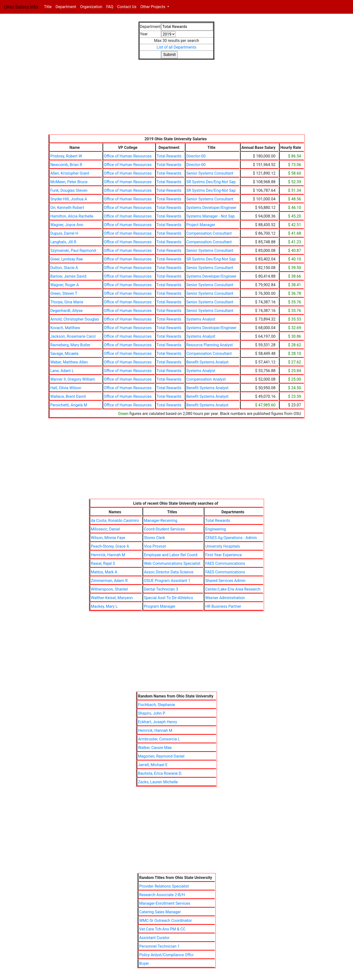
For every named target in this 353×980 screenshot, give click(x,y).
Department (66, 7)
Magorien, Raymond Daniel (161, 756)
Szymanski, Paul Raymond (73, 251)
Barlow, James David (68, 276)
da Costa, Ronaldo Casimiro (115, 521)
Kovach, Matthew (65, 328)
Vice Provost (155, 546)
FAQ (110, 7)
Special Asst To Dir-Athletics (168, 598)
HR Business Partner (223, 606)
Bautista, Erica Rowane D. (160, 773)
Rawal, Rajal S (103, 563)
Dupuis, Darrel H (64, 233)
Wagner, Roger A (65, 285)
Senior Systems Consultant (210, 173)
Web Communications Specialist (172, 563)
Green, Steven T (64, 293)
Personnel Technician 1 (159, 946)
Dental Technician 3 (161, 589)
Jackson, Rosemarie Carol (73, 336)
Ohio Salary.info (21, 7)
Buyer (144, 963)
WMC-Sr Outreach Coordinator (166, 921)
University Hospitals (222, 546)
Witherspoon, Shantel (109, 589)
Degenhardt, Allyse (66, 311)
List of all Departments (176, 47)
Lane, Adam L (62, 371)
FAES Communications (225, 563)
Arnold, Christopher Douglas (75, 319)
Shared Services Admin (225, 581)
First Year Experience (223, 555)
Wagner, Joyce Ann (67, 225)
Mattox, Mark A (104, 572)
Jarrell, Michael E (153, 765)
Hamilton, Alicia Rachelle (72, 216)
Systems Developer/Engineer (211, 208)
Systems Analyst (201, 319)
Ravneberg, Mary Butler (70, 345)
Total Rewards (169, 156)
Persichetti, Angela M (69, 405)
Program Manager (160, 606)
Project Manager (201, 225)
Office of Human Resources (128, 156)
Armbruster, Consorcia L (159, 739)
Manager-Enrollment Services (165, 903)
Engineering (215, 529)
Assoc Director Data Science (169, 572)
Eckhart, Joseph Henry (158, 722)
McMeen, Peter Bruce (69, 182)
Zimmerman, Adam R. (110, 581)
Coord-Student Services (164, 529)
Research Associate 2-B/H (162, 895)
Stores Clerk (154, 538)
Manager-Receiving (161, 521)
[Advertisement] (176, 100)
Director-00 (196, 156)
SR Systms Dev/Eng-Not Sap (211, 182)
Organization (91, 7)
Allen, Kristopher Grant (70, 173)
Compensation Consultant (209, 233)
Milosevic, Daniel (106, 529)
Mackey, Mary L (104, 606)
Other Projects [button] (153, 7)
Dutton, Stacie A (64, 268)
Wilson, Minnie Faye (108, 538)
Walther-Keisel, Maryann (112, 598)
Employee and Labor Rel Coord (171, 555)
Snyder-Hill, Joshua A (69, 199)
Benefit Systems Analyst (207, 362)
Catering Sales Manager (160, 912)
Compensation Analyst (206, 379)
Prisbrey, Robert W (66, 156)
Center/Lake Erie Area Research (233, 589)
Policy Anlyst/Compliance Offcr (166, 955)
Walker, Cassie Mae (155, 748)
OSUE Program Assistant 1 (167, 581)
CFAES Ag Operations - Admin (231, 538)
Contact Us (127, 7)
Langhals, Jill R (63, 242)
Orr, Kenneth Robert (67, 208)
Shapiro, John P (152, 713)
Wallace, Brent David (68, 396)
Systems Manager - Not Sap (211, 216)
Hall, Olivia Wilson (66, 388)
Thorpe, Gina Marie (67, 302)
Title (49, 6)
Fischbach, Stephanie (157, 705)
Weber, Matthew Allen (69, 362)
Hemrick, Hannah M (108, 555)
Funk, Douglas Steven (69, 190)
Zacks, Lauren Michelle (158, 782)
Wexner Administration (225, 598)
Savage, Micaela (64, 354)
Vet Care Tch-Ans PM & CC (162, 929)
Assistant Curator (154, 938)
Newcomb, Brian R (66, 165)
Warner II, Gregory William (73, 379)
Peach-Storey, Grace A (110, 546)
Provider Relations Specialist (164, 886)
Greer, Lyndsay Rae (67, 259)
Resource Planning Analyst (210, 345)
